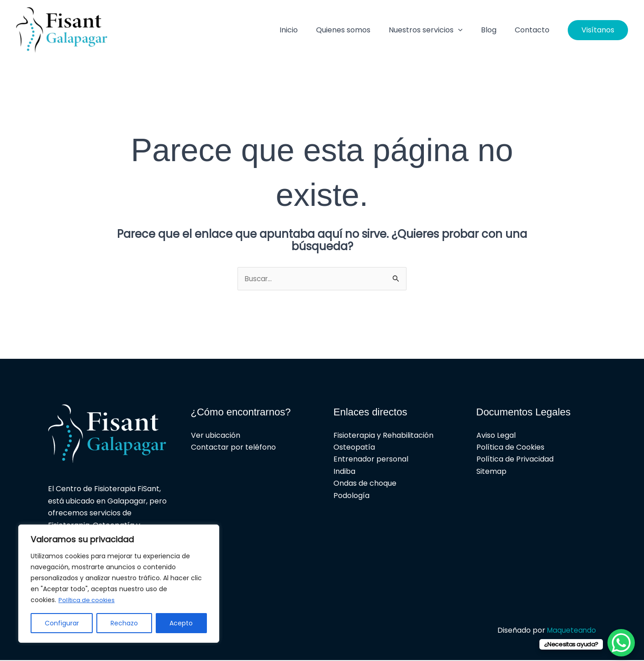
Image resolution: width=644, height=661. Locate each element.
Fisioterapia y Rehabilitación (383, 436)
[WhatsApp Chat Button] (621, 643)
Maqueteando (571, 631)
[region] (119, 584)
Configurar (62, 623)
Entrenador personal (371, 460)
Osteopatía (354, 448)
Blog (494, 30)
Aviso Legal (496, 436)
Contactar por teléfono (233, 448)
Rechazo (124, 623)
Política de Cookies (510, 448)
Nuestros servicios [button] (435, 30)
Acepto (181, 623)
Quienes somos (356, 30)
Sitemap (491, 472)
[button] (467, 30)
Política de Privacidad (515, 460)
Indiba (344, 472)
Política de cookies (88, 600)
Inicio (305, 30)
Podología (351, 496)
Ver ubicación (216, 436)
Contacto (534, 30)
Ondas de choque (365, 484)
